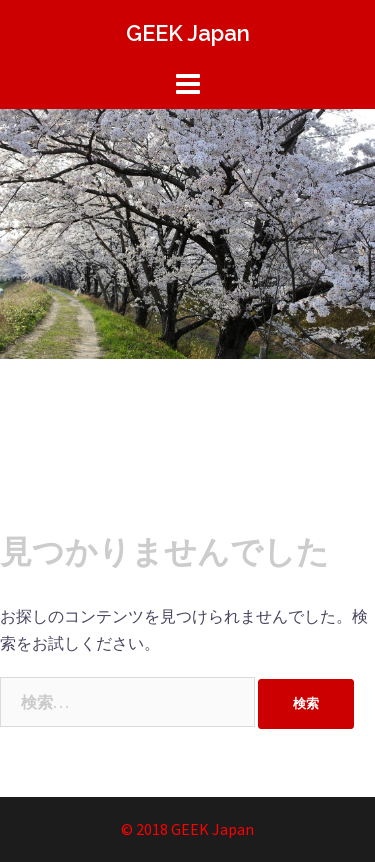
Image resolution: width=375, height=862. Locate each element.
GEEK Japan (188, 33)
